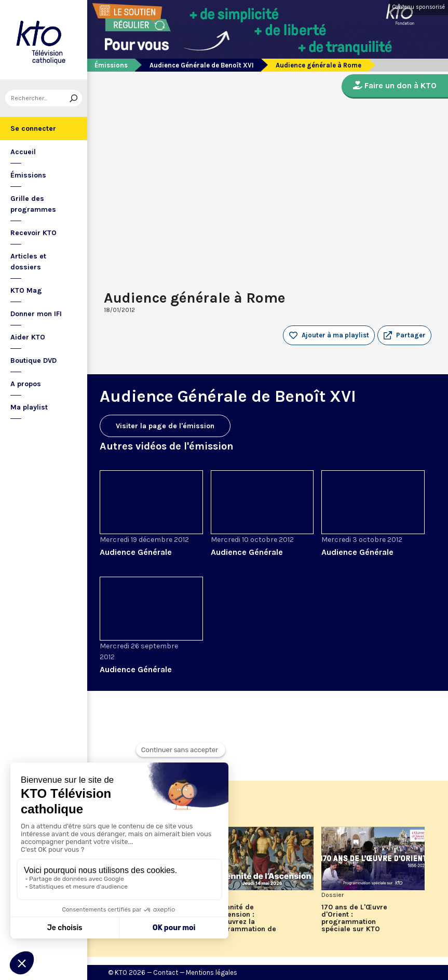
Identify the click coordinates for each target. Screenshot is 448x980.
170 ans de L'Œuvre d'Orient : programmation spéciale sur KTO (354, 918)
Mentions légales (212, 972)
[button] (404, 335)
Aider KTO (28, 337)
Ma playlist (29, 407)
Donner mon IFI (36, 314)
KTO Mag (26, 290)
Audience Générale (136, 552)
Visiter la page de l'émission (165, 426)
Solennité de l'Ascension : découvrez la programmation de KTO (243, 922)
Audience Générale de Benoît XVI (202, 65)
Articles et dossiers (28, 262)
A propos (26, 384)
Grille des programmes (33, 204)
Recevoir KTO (33, 233)
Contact (166, 972)
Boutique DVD (33, 360)
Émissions (28, 175)
